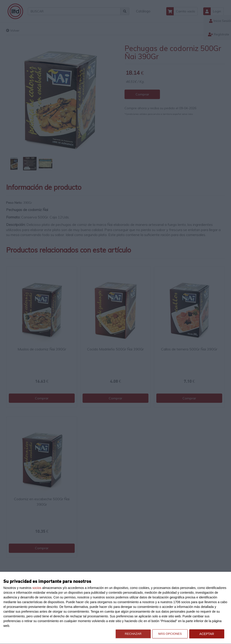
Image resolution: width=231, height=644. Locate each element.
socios (37, 588)
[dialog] (115, 608)
